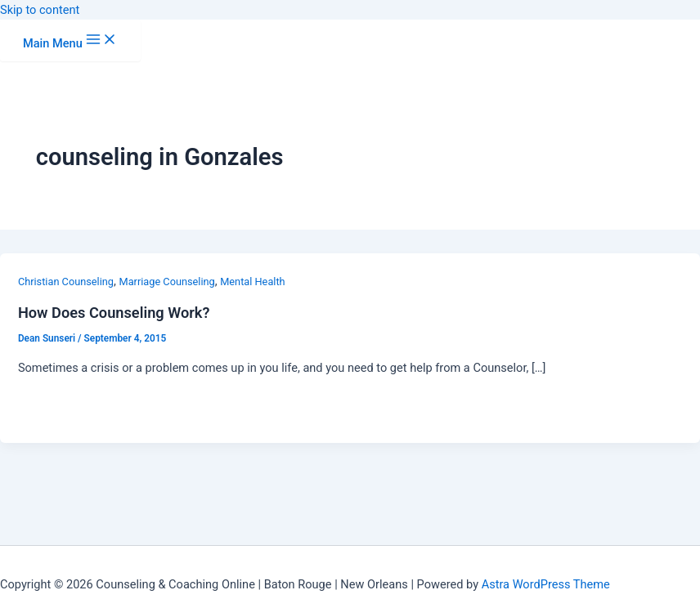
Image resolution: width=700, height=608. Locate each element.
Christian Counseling (66, 282)
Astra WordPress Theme (546, 584)
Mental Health (252, 282)
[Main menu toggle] (70, 40)
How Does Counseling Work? (114, 313)
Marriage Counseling (167, 282)
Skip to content (40, 10)
